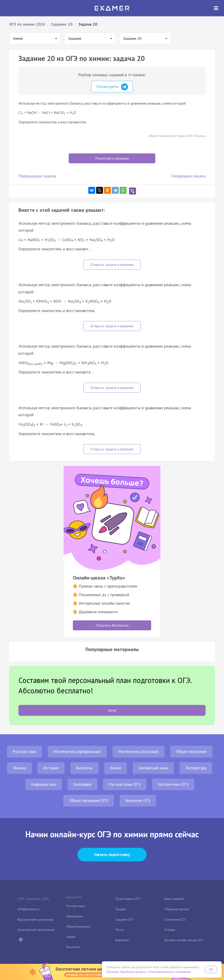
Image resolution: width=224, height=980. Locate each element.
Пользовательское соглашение (170, 972)
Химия (116, 768)
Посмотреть (112, 87)
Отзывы (170, 930)
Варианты (122, 940)
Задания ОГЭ (125, 919)
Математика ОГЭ (173, 784)
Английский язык (153, 768)
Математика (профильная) (77, 751)
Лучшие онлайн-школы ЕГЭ (184, 940)
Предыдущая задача (37, 176)
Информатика (44, 784)
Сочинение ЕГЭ (175, 919)
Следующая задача (188, 176)
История (51, 768)
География (82, 784)
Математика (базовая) (139, 751)
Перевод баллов (177, 909)
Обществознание (191, 751)
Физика (19, 768)
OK (211, 969)
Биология (84, 768)
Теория (121, 909)
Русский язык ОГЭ (125, 784)
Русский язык (24, 751)
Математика (75, 916)
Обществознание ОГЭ (89, 800)
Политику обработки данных (126, 972)
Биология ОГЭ (138, 800)
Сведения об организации (36, 930)
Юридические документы (35, 919)
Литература (196, 768)
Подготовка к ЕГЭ (128, 899)
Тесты (119, 930)
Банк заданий (174, 899)
